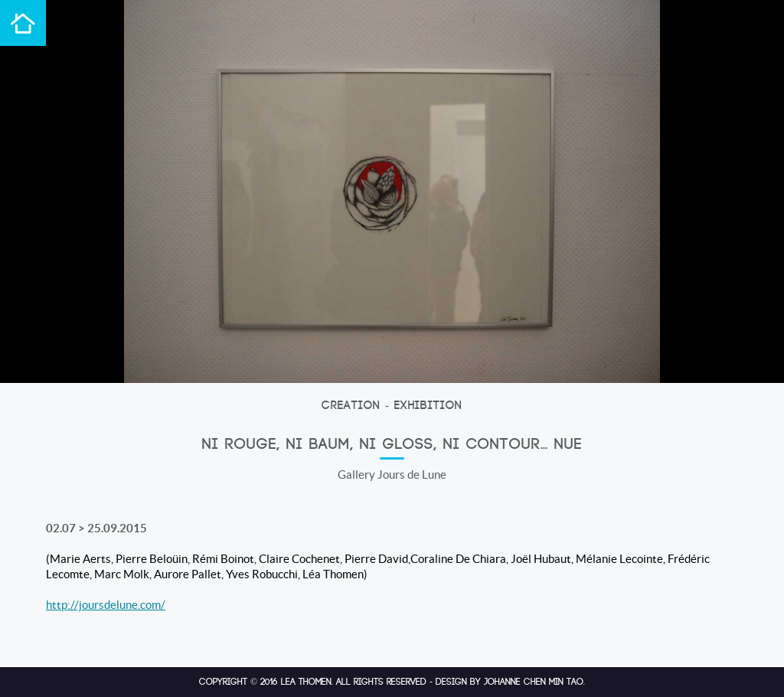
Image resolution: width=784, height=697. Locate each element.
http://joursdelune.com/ (106, 605)
